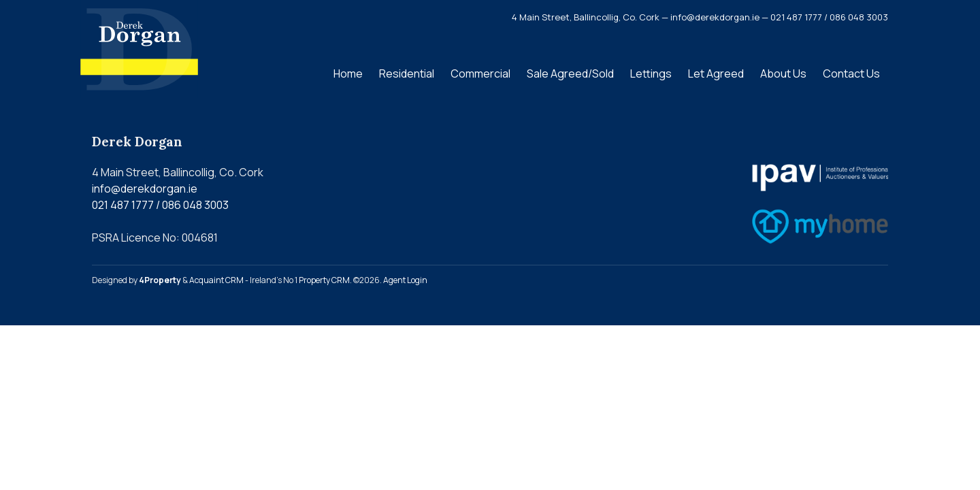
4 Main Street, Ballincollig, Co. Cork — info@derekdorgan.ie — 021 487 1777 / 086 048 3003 (700, 17)
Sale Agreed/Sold (570, 73)
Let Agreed (716, 73)
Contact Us (851, 73)
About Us (783, 73)
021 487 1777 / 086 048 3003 (160, 205)
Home (348, 73)
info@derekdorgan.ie (145, 189)
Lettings (651, 73)
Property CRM (324, 280)
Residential (407, 73)
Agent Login (405, 280)
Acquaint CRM (216, 280)
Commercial (480, 73)
